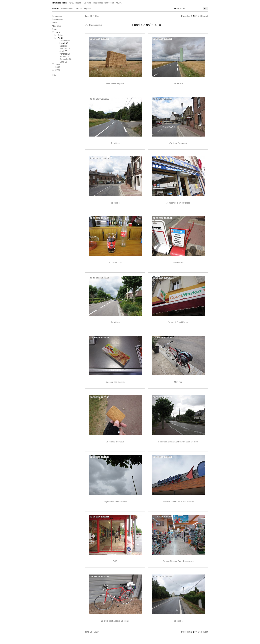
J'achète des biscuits (115, 382)
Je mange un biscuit (115, 442)
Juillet (60, 35)
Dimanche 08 (65, 59)
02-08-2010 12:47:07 (100, 338)
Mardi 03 (64, 46)
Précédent (186, 16)
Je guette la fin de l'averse (115, 501)
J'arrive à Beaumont (178, 143)
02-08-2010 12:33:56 (163, 99)
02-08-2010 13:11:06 (100, 457)
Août (60, 38)
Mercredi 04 (65, 49)
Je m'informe (178, 263)
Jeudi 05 (63, 51)
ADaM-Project (75, 3)
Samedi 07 (64, 57)
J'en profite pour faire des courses (178, 561)
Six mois (87, 3)
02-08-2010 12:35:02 (163, 158)
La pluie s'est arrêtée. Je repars (115, 621)
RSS (54, 75)
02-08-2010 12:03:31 (100, 39)
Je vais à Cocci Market (178, 322)
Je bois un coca (115, 263)
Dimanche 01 (65, 41)
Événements (58, 19)
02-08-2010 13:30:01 (163, 517)
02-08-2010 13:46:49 (100, 576)
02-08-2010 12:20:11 (163, 39)
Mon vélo (178, 382)
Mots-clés (56, 26)
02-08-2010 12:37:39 (100, 218)
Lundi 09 (63, 62)
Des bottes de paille (115, 83)
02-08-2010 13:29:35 (100, 517)
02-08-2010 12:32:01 (100, 99)
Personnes (57, 16)
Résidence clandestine (104, 3)
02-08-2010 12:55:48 (100, 397)
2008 (58, 67)
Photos (55, 9)
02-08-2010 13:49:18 (163, 576)
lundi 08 (89, 16)
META (119, 3)
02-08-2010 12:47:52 (163, 338)
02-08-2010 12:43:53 (163, 278)
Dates (55, 29)
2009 (58, 65)
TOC (115, 561)
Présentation (67, 9)
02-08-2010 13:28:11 (163, 457)
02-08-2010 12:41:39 (100, 278)
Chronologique (94, 25)
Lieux (54, 23)
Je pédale (178, 83)
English (87, 9)
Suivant (205, 16)
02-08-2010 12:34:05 (100, 158)
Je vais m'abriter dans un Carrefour (178, 501)
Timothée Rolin (59, 3)
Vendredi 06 (65, 54)
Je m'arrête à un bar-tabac (178, 203)
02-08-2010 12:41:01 (163, 218)
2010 (58, 33)
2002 (58, 70)
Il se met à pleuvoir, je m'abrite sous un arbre (178, 442)
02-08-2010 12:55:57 (163, 397)
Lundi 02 (64, 43)
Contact (78, 9)
